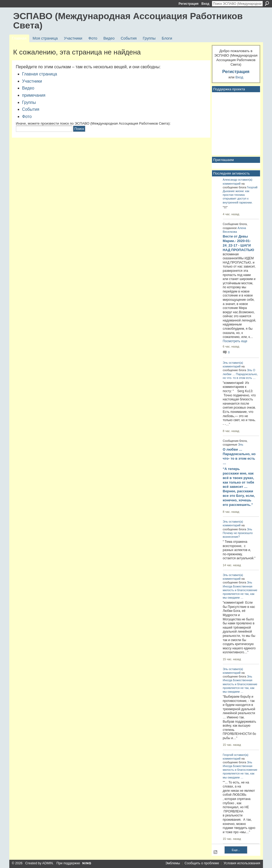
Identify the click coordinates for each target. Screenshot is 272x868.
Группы (29, 102)
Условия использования (242, 863)
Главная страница (40, 74)
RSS (216, 852)
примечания (34, 95)
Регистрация (188, 4)
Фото (27, 117)
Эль (226, 363)
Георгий (252, 187)
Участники (32, 81)
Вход (205, 4)
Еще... (236, 850)
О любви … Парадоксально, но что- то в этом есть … (240, 374)
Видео (28, 88)
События (31, 109)
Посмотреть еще (235, 341)
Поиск (267, 3)
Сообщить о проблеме (202, 863)
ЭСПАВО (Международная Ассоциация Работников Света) (128, 21)
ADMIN (48, 863)
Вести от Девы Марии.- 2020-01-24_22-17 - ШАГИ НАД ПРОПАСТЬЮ (239, 243)
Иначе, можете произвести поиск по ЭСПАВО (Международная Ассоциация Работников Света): (93, 123)
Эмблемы (173, 863)
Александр (230, 180)
